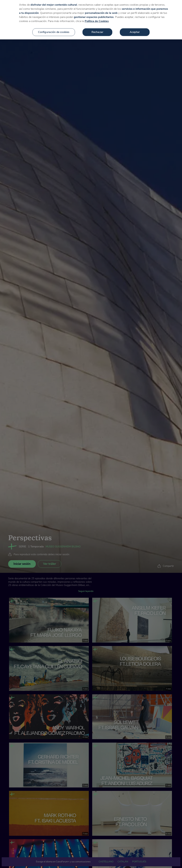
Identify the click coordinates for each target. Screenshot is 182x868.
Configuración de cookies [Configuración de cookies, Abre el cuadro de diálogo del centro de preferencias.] (54, 30)
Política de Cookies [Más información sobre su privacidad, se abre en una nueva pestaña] (97, 19)
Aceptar (135, 30)
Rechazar (97, 30)
